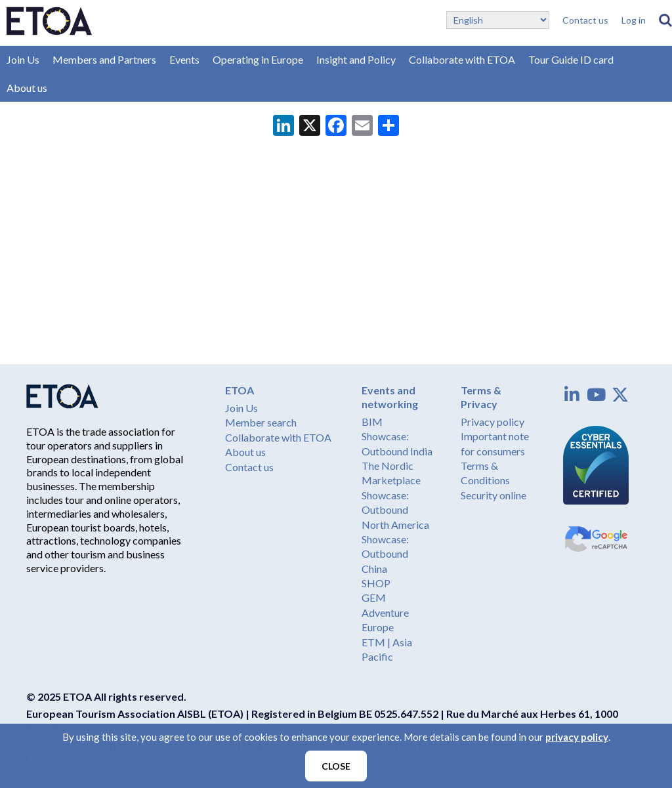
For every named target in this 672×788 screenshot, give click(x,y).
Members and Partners (104, 59)
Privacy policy (493, 422)
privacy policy (577, 737)
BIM (372, 422)
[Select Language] (498, 20)
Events (184, 59)
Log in (634, 20)
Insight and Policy (356, 59)
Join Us (23, 59)
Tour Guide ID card (571, 59)
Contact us (585, 20)
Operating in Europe (258, 59)
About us (27, 88)
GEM (374, 597)
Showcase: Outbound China (385, 554)
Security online (493, 495)
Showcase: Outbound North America (395, 510)
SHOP (376, 583)
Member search (261, 422)
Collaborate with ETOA (462, 59)
